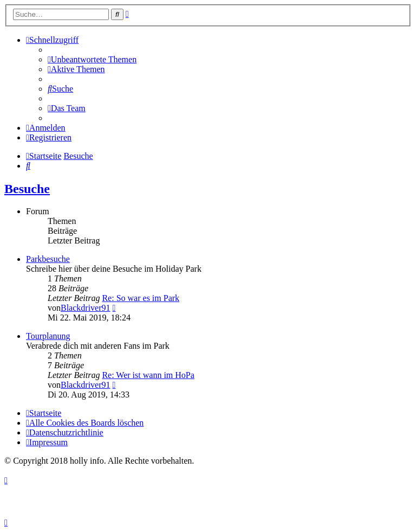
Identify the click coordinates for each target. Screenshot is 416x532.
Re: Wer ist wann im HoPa (148, 375)
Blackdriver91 (86, 308)
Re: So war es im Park (141, 298)
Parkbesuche (48, 259)
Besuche (27, 189)
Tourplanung (48, 336)
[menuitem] (92, 59)
